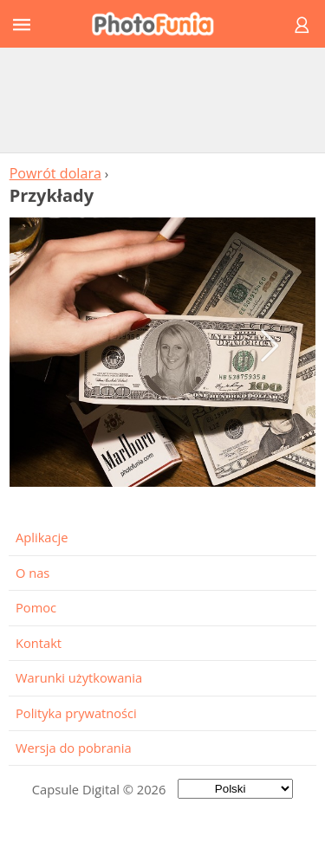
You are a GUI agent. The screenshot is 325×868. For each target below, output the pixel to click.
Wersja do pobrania (74, 748)
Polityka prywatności (76, 713)
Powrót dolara (55, 173)
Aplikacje (42, 537)
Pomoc (36, 607)
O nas (32, 573)
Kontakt (39, 643)
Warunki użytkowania (79, 677)
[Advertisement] (163, 100)
